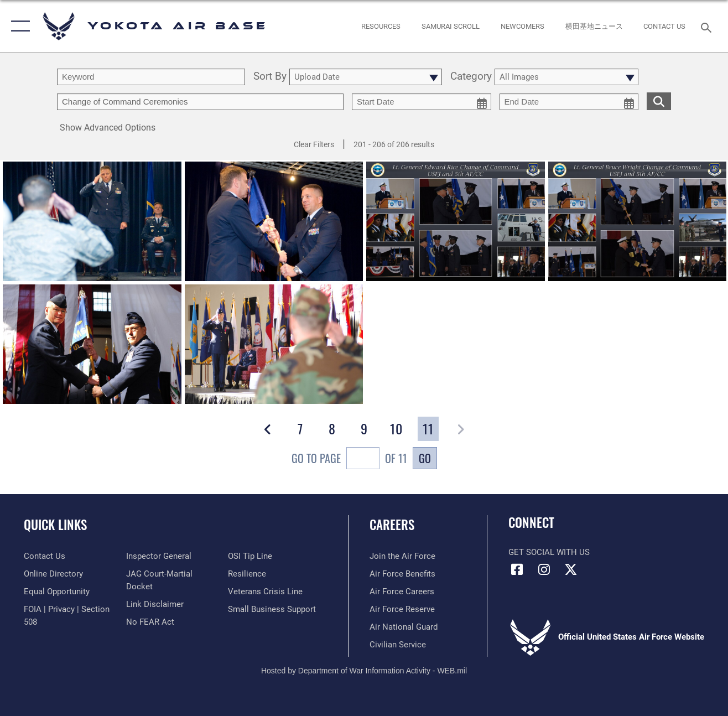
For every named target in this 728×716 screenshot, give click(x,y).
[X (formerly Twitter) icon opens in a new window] (571, 569)
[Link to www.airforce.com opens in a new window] (402, 556)
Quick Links (55, 525)
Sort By (270, 77)
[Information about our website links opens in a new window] (155, 604)
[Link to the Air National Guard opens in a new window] (404, 627)
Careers (392, 525)
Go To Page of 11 (349, 460)
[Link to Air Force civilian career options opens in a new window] (398, 645)
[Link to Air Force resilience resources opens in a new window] (247, 574)
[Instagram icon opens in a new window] (544, 569)
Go (425, 458)
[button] (18, 26)
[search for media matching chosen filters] (659, 101)
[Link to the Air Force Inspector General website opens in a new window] (159, 556)
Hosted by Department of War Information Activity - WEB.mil (364, 671)
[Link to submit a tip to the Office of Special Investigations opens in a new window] (250, 556)
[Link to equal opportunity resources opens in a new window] (57, 592)
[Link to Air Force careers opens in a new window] (402, 592)
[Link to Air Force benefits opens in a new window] (402, 574)
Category (471, 77)
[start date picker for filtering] (422, 102)
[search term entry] (151, 77)
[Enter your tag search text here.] (200, 102)
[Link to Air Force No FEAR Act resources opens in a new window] (150, 622)
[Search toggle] (708, 26)
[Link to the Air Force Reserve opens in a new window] (402, 609)
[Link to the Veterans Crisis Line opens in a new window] (265, 592)
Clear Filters (314, 144)
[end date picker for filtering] (569, 102)
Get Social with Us (549, 552)
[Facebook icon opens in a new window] (517, 569)
